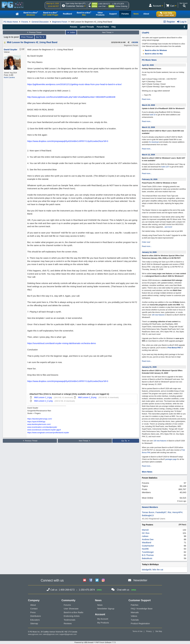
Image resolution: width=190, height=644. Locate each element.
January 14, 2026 (149, 252)
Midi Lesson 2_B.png (87, 397)
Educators (35, 620)
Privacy (149, 631)
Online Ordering (121, 6)
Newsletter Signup (106, 609)
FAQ (114, 27)
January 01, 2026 (149, 367)
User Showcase (71, 609)
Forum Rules (103, 27)
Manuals (135, 612)
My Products (103, 623)
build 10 (153, 115)
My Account (103, 619)
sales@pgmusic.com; (51, 634)
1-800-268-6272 (104, 4)
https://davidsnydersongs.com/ (40, 419)
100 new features (158, 315)
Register (169, 22)
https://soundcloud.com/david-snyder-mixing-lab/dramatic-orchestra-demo (62, 343)
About (33, 605)
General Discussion (40, 22)
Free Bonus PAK (174, 348)
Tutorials (135, 620)
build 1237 (165, 167)
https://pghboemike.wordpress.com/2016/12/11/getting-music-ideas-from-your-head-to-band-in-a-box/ (75, 84)
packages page (171, 459)
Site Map (159, 631)
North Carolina (9, 77)
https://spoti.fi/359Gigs (36, 422)
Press (33, 612)
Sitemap (34, 623)
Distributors (36, 616)
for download (154, 142)
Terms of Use (137, 631)
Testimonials (70, 620)
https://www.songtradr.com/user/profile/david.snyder (48, 433)
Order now (146, 242)
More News (147, 472)
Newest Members (150, 507)
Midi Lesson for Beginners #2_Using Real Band (32, 42)
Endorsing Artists (72, 616)
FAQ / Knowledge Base (142, 609)
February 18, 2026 (150, 179)
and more (168, 227)
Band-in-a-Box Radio (74, 612)
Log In (182, 22)
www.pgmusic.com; (35, 634)
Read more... (147, 99)
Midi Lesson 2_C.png (43, 401)
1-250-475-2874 (118, 4)
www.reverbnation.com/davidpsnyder (42, 427)
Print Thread (27, 37)
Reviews (68, 623)
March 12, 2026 (148, 127)
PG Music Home (11, 22)
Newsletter (140, 580)
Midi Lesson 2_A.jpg (43, 397)
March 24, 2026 (148, 105)
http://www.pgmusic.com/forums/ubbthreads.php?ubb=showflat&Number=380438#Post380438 (71, 97)
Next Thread (108, 32)
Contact (34, 609)
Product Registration (140, 623)
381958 (135, 42)
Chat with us (123, 590)
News (100, 605)
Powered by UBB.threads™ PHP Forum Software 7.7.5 (95, 642)
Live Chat (102, 6)
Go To (40, 37)
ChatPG (145, 33)
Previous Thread (34, 32)
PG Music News (149, 60)
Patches (134, 605)
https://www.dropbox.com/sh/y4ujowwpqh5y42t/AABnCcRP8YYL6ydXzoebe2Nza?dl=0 (68, 141)
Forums (25, 22)
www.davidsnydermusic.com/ (39, 424)
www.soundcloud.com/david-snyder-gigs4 (44, 430)
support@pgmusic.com (68, 634)
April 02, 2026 (148, 65)
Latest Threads (87, 27)
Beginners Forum (60, 22)
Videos (134, 616)
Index (71, 32)
